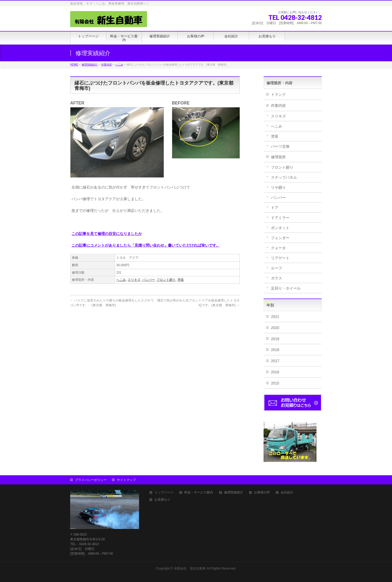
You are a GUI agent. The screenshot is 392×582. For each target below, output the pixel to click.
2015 (275, 383)
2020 (275, 328)
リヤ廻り (278, 187)
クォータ (278, 248)
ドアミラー (280, 218)
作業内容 (278, 106)
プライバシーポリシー (91, 480)
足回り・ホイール (286, 288)
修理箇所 (278, 157)
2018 (275, 350)
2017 (275, 361)
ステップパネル (284, 177)
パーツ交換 (280, 146)
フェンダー (280, 238)
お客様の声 (262, 493)
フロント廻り (166, 280)
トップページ (164, 493)
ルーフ (277, 268)
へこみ (121, 280)
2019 (275, 339)
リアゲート (280, 258)
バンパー (149, 280)
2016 (275, 372)
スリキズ (134, 280)
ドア (275, 208)
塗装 (181, 280)
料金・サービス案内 (199, 493)
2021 (275, 317)
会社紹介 (287, 493)
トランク (278, 94)
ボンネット (280, 228)
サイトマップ (126, 480)
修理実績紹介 (234, 493)
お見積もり (162, 500)
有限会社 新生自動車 (190, 568)
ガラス (277, 278)
